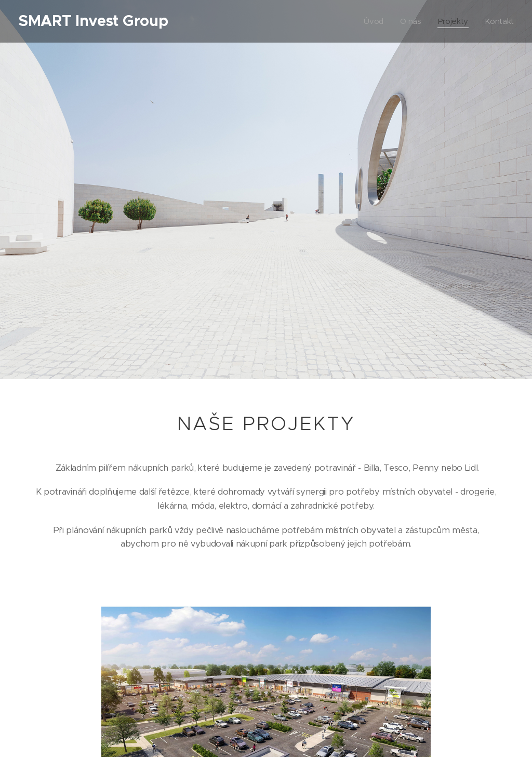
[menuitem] (373, 21)
